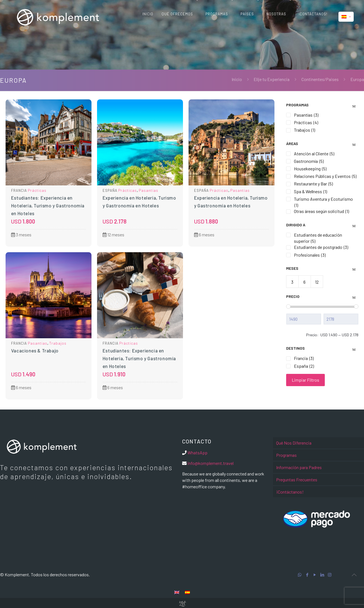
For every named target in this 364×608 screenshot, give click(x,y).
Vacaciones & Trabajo (35, 350)
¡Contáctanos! (290, 492)
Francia (19, 190)
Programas (286, 455)
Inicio (237, 79)
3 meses (21, 235)
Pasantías (148, 190)
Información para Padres (299, 467)
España (110, 190)
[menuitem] (177, 592)
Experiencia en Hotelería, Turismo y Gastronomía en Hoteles (139, 202)
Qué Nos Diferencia (294, 443)
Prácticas (37, 190)
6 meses (204, 235)
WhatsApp (197, 453)
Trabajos (58, 343)
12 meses (113, 235)
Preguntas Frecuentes (297, 480)
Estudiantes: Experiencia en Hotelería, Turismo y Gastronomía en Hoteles (48, 205)
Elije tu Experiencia (272, 79)
